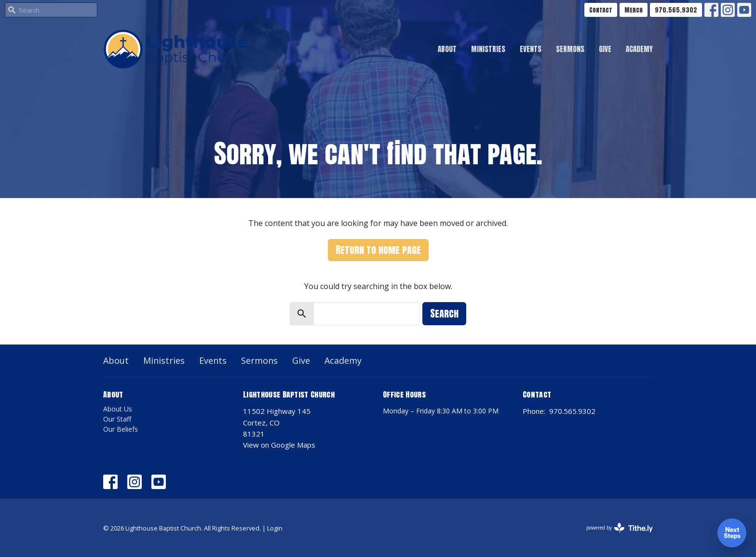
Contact (601, 10)
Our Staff (117, 419)
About (447, 49)
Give (605, 49)
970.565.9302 (676, 10)
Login (275, 528)
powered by (620, 528)
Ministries (488, 49)
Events (531, 49)
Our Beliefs (121, 429)
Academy (639, 49)
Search (444, 313)
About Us (118, 409)
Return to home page (378, 250)
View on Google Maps (279, 445)
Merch (634, 10)
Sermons (570, 49)
